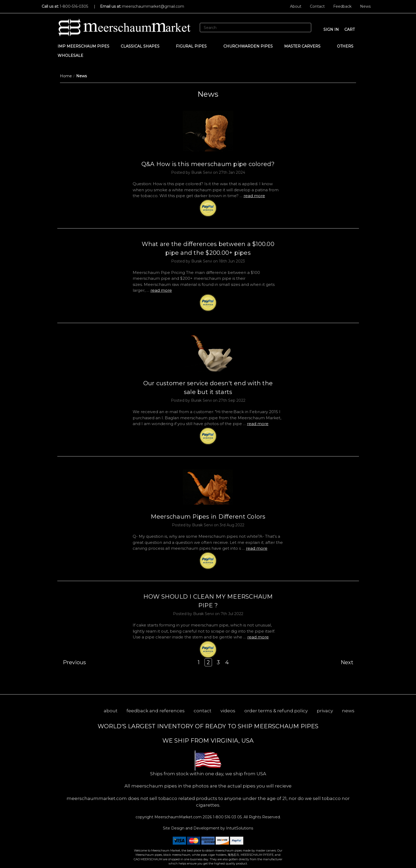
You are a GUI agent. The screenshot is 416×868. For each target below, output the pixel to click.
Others (348, 46)
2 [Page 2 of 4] (208, 662)
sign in (331, 29)
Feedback (342, 6)
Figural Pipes (194, 46)
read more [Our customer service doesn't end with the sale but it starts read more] (258, 424)
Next (350, 662)
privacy (325, 711)
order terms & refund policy (276, 711)
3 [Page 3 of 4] (218, 662)
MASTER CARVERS (305, 46)
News (365, 6)
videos (228, 711)
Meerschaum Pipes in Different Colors (208, 517)
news (348, 711)
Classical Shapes (143, 46)
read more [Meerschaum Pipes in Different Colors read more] (257, 548)
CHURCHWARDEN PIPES (248, 46)
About (296, 6)
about (111, 711)
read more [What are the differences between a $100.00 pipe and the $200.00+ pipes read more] (161, 290)
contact (203, 711)
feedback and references (156, 711)
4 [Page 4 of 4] (227, 662)
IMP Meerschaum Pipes (83, 46)
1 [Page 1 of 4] (199, 662)
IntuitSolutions (240, 828)
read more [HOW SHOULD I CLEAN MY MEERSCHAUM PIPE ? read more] (258, 637)
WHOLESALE (73, 56)
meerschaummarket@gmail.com (153, 6)
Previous (72, 662)
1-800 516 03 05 (227, 817)
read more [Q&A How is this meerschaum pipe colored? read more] (254, 196)
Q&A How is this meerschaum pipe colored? (208, 164)
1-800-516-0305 (74, 6)
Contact (317, 6)
